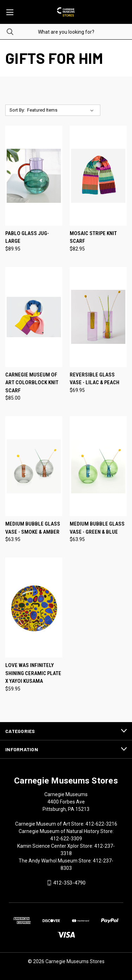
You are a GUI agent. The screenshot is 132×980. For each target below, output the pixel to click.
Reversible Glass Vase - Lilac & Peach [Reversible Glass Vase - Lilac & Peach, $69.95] (95, 379)
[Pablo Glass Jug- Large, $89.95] (34, 176)
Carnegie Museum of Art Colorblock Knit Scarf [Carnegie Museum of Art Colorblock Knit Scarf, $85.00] (32, 383)
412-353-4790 (69, 883)
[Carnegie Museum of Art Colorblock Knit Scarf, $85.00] (34, 317)
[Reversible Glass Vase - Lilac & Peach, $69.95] (98, 317)
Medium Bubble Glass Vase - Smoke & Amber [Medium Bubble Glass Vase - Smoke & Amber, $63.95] (33, 528)
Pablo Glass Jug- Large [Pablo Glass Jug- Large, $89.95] (27, 237)
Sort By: (17, 110)
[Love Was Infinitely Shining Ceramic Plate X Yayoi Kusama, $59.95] (34, 608)
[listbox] (62, 110)
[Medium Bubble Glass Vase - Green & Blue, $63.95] (98, 466)
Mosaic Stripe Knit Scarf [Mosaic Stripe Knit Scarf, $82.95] (93, 237)
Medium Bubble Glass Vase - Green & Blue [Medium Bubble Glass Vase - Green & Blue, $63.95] (97, 528)
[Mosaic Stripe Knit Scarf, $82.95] (98, 176)
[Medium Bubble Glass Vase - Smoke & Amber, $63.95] (34, 466)
